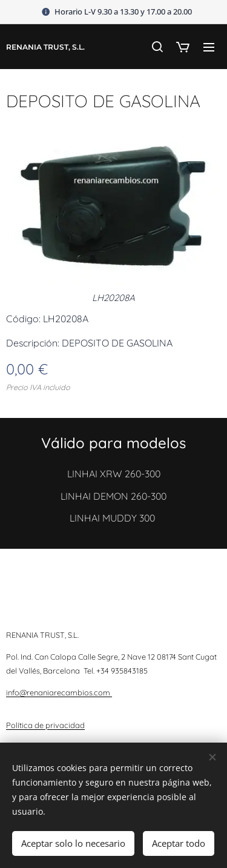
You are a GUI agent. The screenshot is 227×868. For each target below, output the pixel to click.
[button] (157, 47)
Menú (209, 47)
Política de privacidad (45, 726)
